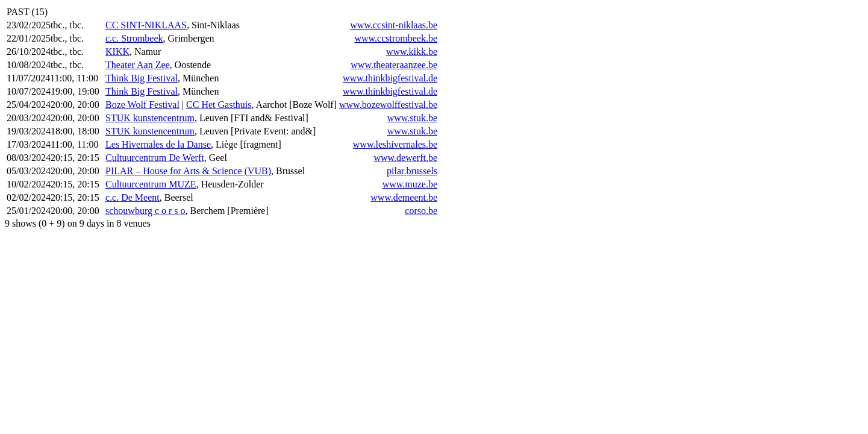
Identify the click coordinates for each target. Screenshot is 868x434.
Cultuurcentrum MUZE (151, 184)
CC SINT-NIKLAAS (146, 25)
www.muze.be (410, 184)
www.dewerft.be (405, 158)
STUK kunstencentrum (150, 118)
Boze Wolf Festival (142, 105)
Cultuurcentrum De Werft (155, 158)
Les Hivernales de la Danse (158, 144)
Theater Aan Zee (138, 65)
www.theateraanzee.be (394, 65)
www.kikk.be (412, 52)
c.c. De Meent (133, 197)
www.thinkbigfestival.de (390, 78)
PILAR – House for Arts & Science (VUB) (188, 171)
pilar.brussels (412, 171)
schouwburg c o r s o (145, 211)
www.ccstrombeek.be (396, 38)
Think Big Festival (142, 78)
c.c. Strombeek (134, 38)
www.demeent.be (404, 197)
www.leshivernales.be (395, 144)
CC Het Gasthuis (219, 105)
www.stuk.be (412, 118)
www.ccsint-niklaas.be (394, 25)
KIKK (117, 52)
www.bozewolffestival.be (388, 105)
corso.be (421, 211)
